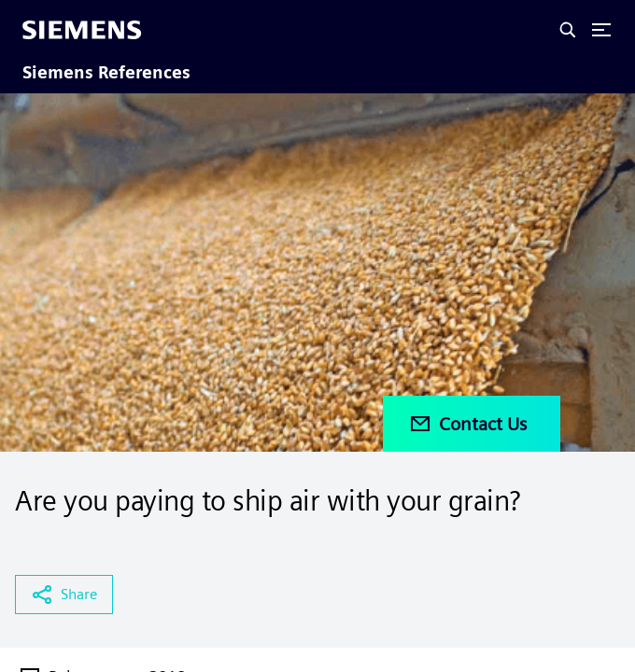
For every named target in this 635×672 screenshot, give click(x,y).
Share (64, 595)
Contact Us (468, 424)
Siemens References (106, 72)
